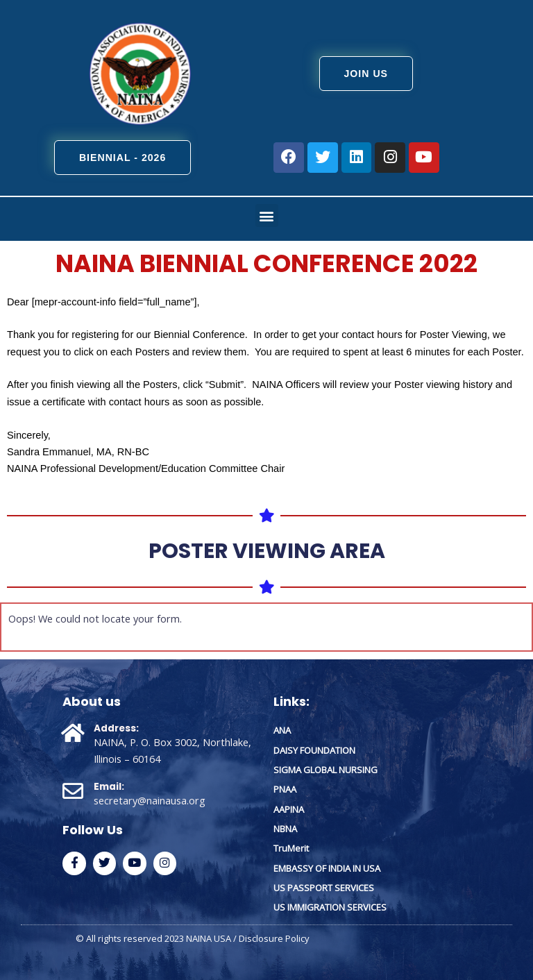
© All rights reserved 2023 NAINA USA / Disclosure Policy (193, 938)
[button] (267, 216)
